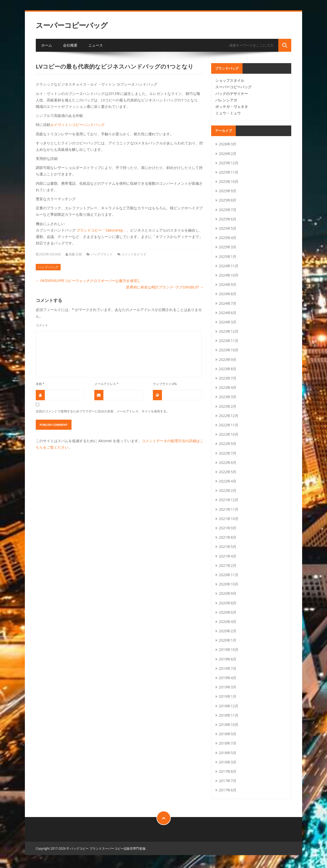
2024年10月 (229, 275)
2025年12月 (229, 163)
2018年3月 (228, 762)
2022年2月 (228, 490)
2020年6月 (228, 612)
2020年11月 (229, 575)
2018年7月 (228, 743)
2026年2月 (228, 154)
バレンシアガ (226, 100)
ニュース (96, 45)
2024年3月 (228, 322)
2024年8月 (228, 294)
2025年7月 (228, 210)
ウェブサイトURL (165, 384)
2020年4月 (228, 622)
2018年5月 (228, 753)
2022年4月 (228, 481)
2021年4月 (228, 556)
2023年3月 (228, 397)
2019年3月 (228, 687)
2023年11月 (229, 341)
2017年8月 (228, 771)
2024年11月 (229, 266)
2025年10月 (229, 181)
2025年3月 (228, 247)
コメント (42, 325)
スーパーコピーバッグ (72, 25)
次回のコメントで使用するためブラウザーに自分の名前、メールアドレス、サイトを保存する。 (103, 411)
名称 (40, 384)
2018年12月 (229, 706)
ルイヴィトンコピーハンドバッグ (77, 125)
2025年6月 (228, 219)
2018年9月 (228, 734)
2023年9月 (228, 359)
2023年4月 (228, 387)
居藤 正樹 (75, 254)
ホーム (47, 45)
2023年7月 (228, 378)
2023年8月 (228, 369)
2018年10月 (229, 725)
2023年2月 (228, 406)
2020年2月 (228, 631)
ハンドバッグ (48, 267)
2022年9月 (228, 444)
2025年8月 (228, 200)
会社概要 (70, 45)
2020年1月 (228, 640)
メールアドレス (106, 384)
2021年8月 (228, 537)
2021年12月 (229, 500)
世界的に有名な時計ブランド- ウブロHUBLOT (165, 287)
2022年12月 (229, 416)
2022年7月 (228, 453)
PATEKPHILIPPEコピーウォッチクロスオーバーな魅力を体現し (88, 281)
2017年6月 (228, 790)
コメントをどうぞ (134, 254)
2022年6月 (228, 462)
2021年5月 (228, 547)
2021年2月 (228, 565)
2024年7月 (228, 303)
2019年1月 (228, 696)
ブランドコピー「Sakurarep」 (101, 230)
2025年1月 (228, 257)
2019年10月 (229, 650)
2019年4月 (228, 678)
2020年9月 (228, 593)
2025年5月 (228, 228)
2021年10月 (229, 519)
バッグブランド (102, 254)
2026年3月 (228, 144)
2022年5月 (228, 472)
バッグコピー (79, 848)
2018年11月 (229, 715)
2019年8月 (228, 659)
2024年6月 (228, 313)
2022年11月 (229, 425)
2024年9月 (228, 284)
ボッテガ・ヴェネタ (232, 106)
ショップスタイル (230, 80)
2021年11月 (229, 509)
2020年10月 (229, 584)
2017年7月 (228, 781)
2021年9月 (228, 528)
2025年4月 (228, 238)
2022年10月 (229, 434)
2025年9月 (228, 191)
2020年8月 (228, 603)
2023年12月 (229, 331)
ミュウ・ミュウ (228, 113)
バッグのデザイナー (232, 94)
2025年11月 (229, 172)
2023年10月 (229, 350)
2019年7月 (228, 668)
